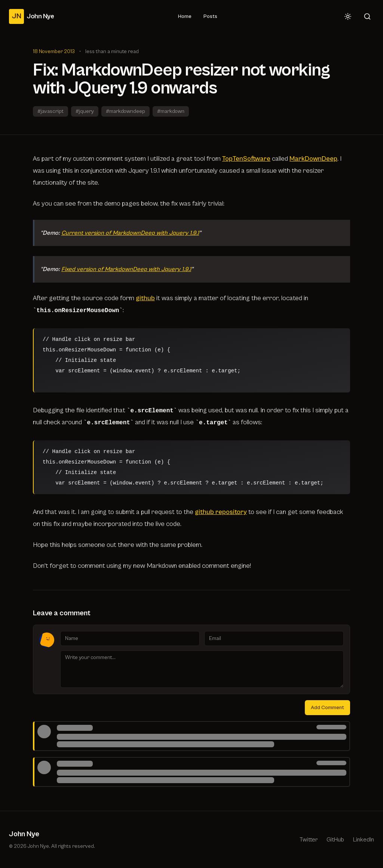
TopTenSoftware (246, 159)
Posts (210, 16)
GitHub (335, 840)
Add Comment (327, 708)
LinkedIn (364, 840)
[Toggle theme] (348, 16)
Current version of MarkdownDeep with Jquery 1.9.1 (130, 233)
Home (185, 16)
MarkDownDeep (313, 159)
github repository (221, 512)
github (145, 298)
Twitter (309, 840)
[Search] (367, 16)
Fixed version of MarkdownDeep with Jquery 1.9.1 (126, 269)
